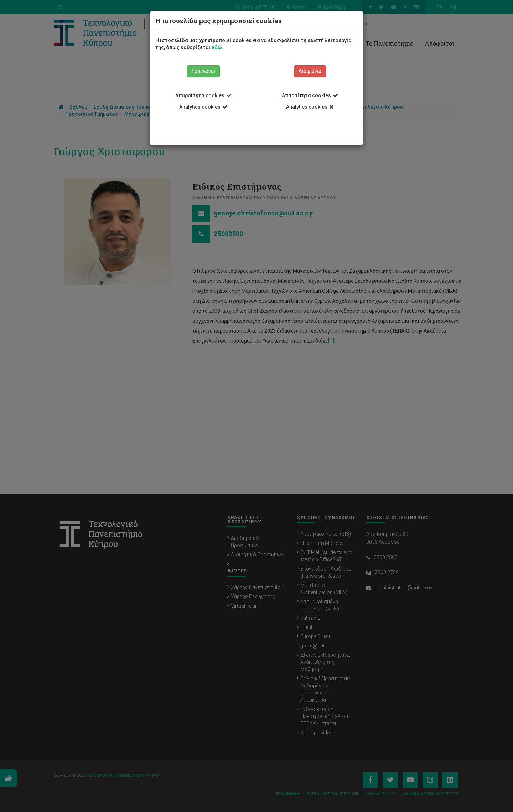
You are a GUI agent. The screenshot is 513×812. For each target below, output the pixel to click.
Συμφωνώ (203, 71)
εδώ (217, 47)
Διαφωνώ (310, 71)
